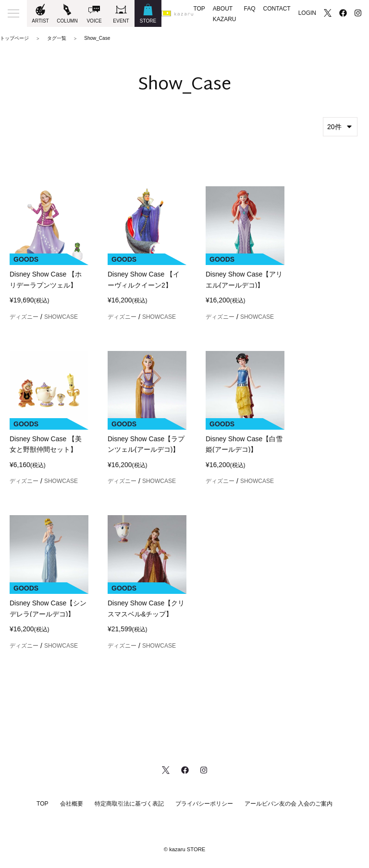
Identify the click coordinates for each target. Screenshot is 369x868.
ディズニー (24, 317)
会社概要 (72, 804)
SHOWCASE (61, 317)
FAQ (250, 9)
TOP (199, 9)
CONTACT (277, 9)
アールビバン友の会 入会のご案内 (289, 804)
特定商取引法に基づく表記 (129, 804)
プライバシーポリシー (204, 804)
